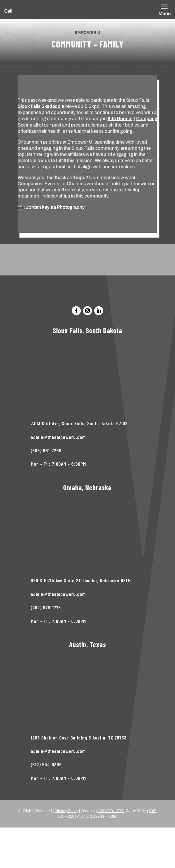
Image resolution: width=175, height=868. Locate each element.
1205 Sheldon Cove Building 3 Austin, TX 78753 (79, 738)
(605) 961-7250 (46, 450)
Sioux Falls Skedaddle (41, 106)
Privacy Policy (66, 811)
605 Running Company (132, 119)
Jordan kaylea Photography (55, 207)
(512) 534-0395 (46, 764)
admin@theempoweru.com (58, 437)
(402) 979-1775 (46, 607)
